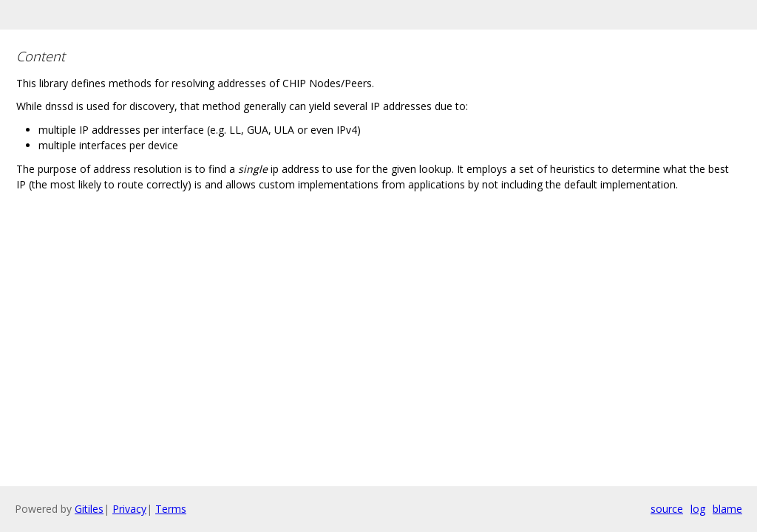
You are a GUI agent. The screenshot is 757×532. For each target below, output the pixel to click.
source (667, 509)
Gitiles (89, 509)
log (698, 509)
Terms (171, 509)
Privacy (129, 509)
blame (727, 509)
